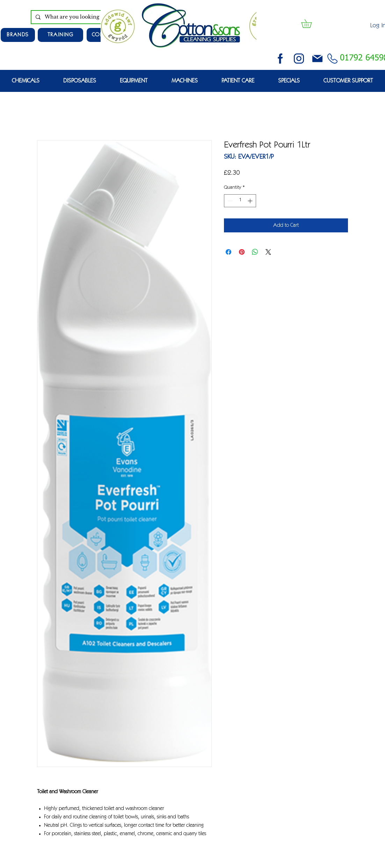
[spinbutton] (240, 201)
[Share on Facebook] (228, 252)
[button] (311, 24)
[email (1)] (317, 59)
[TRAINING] (60, 35)
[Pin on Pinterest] (242, 252)
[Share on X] (268, 252)
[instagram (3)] (299, 59)
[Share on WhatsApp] (255, 252)
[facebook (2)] (280, 59)
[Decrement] (229, 201)
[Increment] (251, 201)
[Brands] (18, 35)
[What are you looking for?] (83, 17)
